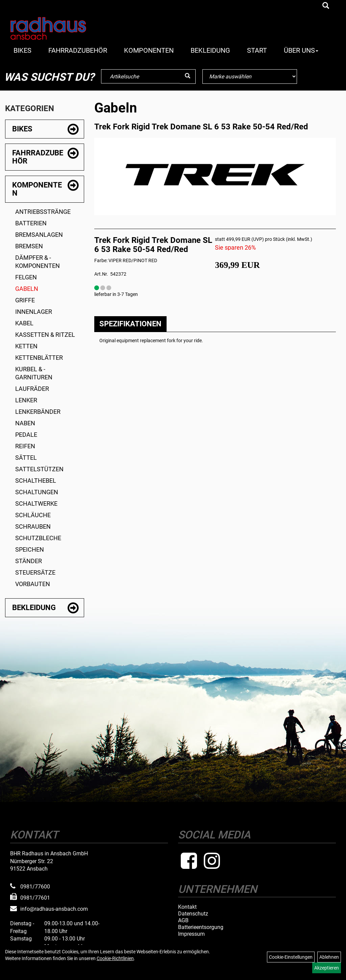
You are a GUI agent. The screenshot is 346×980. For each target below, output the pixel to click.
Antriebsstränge (43, 212)
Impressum (191, 934)
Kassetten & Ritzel (45, 335)
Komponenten (149, 50)
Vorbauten (33, 584)
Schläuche (33, 515)
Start (257, 50)
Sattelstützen (39, 469)
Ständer (29, 561)
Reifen (25, 446)
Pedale (26, 435)
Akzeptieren (327, 968)
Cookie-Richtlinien (115, 958)
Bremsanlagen (39, 235)
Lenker (26, 400)
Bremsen (29, 246)
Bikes (22, 50)
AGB (183, 921)
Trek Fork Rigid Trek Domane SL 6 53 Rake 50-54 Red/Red (201, 127)
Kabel (24, 323)
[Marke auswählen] (250, 77)
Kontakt (187, 907)
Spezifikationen (130, 324)
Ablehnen (329, 957)
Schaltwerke (36, 504)
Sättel (26, 458)
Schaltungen (37, 492)
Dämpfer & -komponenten (38, 262)
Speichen (30, 549)
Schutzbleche (38, 538)
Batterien (31, 223)
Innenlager (34, 312)
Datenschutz (193, 914)
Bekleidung (210, 50)
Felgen (26, 277)
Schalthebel (36, 481)
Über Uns (301, 50)
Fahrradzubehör (78, 50)
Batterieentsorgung (201, 927)
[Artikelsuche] (326, 6)
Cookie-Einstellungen (291, 957)
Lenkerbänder (38, 412)
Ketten (26, 346)
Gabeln (27, 289)
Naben (25, 423)
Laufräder (32, 389)
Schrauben (33, 526)
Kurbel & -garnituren (34, 373)
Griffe (25, 300)
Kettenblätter (39, 358)
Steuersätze (35, 572)
